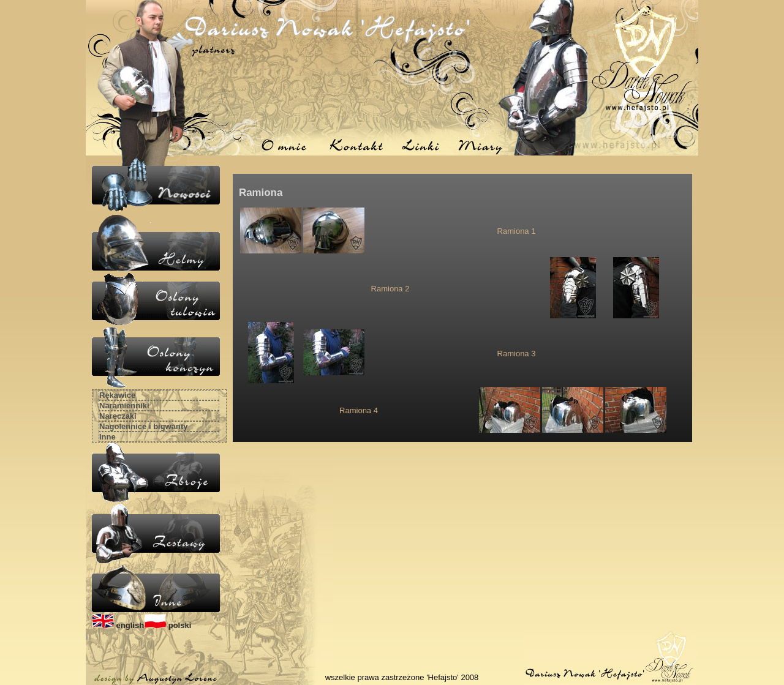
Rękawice (117, 395)
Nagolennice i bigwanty (143, 426)
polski (168, 625)
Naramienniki (124, 406)
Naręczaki (118, 416)
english (118, 625)
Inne (107, 437)
